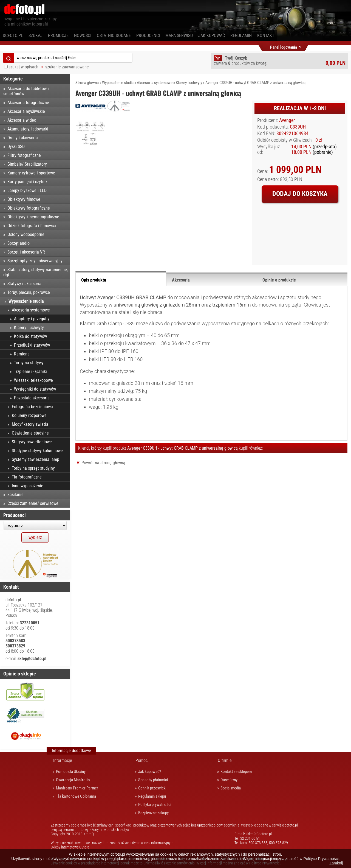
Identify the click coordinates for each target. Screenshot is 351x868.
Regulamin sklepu (152, 796)
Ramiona (22, 354)
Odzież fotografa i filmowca (32, 226)
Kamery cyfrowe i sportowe (31, 173)
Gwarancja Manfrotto (73, 780)
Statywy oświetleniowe (32, 442)
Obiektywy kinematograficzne (33, 217)
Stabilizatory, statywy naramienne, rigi (36, 272)
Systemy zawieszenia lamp (36, 459)
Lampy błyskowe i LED (27, 190)
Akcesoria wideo (22, 120)
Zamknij (336, 863)
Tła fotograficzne (27, 477)
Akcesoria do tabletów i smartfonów (26, 91)
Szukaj (36, 36)
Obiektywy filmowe (24, 199)
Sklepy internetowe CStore (70, 847)
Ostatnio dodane (114, 36)
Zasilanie (15, 495)
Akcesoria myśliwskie (26, 111)
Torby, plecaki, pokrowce (29, 292)
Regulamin (241, 36)
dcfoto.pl (13, 36)
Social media (231, 788)
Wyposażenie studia (118, 83)
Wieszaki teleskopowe (33, 380)
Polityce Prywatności (321, 859)
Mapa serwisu (179, 36)
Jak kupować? (150, 772)
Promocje (58, 36)
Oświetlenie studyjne (30, 433)
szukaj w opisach (23, 67)
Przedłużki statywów (32, 345)
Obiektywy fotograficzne (29, 208)
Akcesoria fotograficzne (28, 103)
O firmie (225, 760)
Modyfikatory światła (30, 424)
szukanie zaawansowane (67, 67)
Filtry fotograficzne (24, 155)
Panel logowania (284, 46)
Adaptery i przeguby (32, 319)
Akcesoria (181, 280)
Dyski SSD (16, 147)
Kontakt (266, 36)
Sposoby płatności (153, 780)
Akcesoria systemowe (155, 83)
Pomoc (141, 760)
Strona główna (87, 83)
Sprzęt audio (19, 243)
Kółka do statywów (30, 336)
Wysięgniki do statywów (35, 389)
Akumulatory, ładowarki (28, 129)
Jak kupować (212, 36)
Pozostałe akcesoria (32, 398)
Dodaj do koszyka (300, 194)
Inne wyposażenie (28, 486)
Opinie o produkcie (279, 280)
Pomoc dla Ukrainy (71, 772)
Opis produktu (94, 280)
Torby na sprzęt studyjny (33, 468)
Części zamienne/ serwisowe (33, 503)
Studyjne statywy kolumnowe (37, 451)
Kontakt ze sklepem (236, 772)
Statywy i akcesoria (24, 284)
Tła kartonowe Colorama (76, 796)
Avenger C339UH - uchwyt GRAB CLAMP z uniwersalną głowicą (255, 83)
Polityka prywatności (155, 805)
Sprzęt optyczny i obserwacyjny (35, 261)
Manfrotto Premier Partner (77, 788)
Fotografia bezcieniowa (32, 407)
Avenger (287, 120)
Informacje (63, 760)
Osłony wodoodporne (26, 234)
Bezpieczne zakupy (153, 813)
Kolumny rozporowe (29, 415)
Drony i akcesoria (23, 138)
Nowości (83, 36)
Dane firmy (229, 780)
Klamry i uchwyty (189, 83)
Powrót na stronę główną (103, 463)
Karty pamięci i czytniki (28, 182)
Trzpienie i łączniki (30, 372)
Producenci (148, 36)
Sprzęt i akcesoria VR (26, 252)
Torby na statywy (29, 363)
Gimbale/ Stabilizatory (27, 164)
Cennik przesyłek (152, 788)
